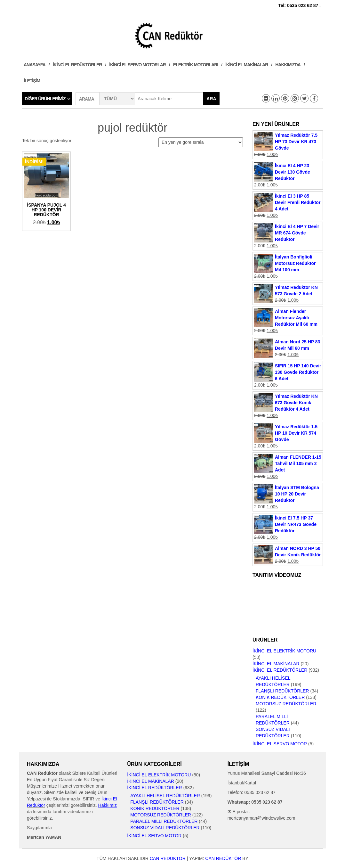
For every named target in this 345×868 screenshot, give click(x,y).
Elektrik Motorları (196, 65)
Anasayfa (35, 65)
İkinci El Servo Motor (280, 744)
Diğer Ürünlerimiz (45, 99)
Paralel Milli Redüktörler (164, 821)
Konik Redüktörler (280, 697)
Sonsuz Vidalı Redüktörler (165, 828)
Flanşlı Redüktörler (282, 691)
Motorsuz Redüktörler (286, 704)
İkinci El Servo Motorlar (137, 65)
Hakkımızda (288, 65)
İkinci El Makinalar (247, 65)
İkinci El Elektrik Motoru (284, 651)
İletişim (32, 81)
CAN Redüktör (168, 858)
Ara (211, 99)
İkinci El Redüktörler (77, 65)
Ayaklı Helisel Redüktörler (165, 796)
